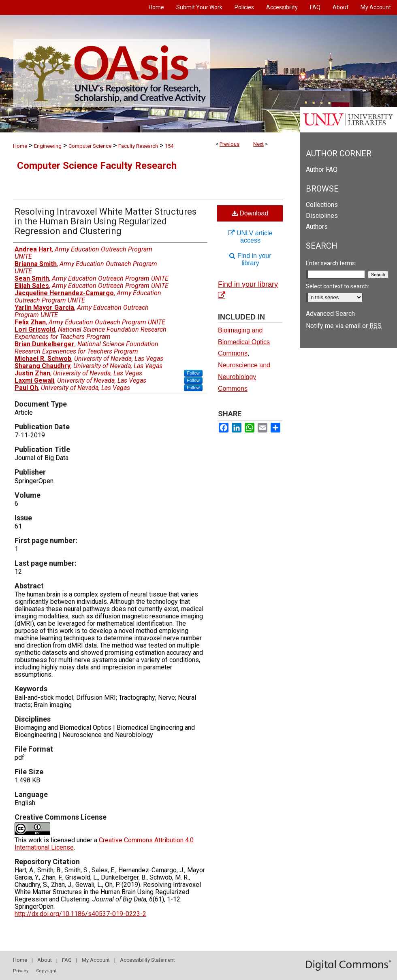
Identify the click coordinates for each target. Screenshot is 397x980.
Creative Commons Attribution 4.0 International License (104, 844)
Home (20, 146)
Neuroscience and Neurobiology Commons (244, 377)
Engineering (48, 146)
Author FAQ (322, 169)
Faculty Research (138, 146)
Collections (322, 205)
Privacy (21, 971)
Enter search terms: (331, 263)
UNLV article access (250, 237)
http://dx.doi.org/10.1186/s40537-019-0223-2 (80, 914)
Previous (229, 144)
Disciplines (322, 216)
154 (169, 146)
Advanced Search (330, 314)
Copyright (46, 971)
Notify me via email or (344, 326)
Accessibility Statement (147, 960)
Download (250, 213)
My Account (96, 960)
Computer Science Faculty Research (97, 166)
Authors (317, 227)
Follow (193, 373)
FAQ (67, 960)
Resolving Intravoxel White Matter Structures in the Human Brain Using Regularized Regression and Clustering (106, 221)
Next (258, 144)
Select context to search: (337, 286)
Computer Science (90, 146)
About (45, 960)
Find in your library (250, 259)
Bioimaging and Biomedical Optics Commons (244, 342)
